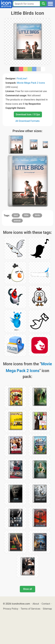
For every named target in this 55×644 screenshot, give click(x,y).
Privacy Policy (11, 609)
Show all (27, 589)
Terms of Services (31, 609)
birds (37, 215)
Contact (46, 604)
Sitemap (47, 609)
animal (17, 221)
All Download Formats (27, 121)
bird (16, 215)
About (36, 604)
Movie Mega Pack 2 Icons (31, 83)
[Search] (43, 4)
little (26, 215)
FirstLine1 (22, 78)
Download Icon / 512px (28, 114)
